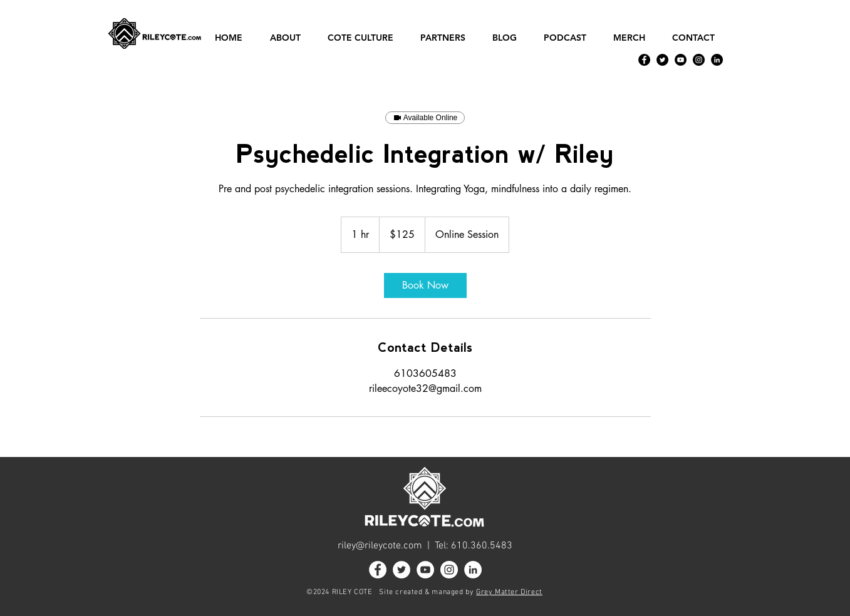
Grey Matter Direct (509, 592)
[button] (289, 38)
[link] (425, 285)
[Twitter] (662, 60)
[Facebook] (644, 60)
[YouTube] (681, 60)
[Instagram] (699, 60)
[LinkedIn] (717, 60)
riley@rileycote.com (380, 546)
